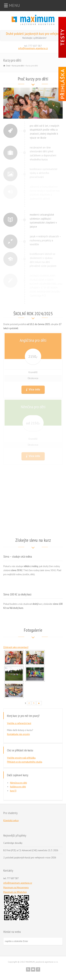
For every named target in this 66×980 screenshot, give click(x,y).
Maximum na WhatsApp (15, 892)
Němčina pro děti (18, 783)
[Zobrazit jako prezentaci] (16, 647)
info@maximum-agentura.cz (33, 48)
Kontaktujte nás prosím (18, 734)
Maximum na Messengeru (16, 888)
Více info (34, 388)
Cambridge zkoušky (13, 843)
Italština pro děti (18, 787)
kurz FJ (13, 791)
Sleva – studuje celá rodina (18, 557)
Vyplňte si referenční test (19, 723)
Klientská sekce (11, 820)
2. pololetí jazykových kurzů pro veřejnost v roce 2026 (30, 858)
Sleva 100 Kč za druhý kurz (17, 594)
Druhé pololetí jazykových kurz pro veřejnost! (34, 34)
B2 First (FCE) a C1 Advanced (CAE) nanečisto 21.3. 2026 (31, 850)
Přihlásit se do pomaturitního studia (25, 762)
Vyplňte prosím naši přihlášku (21, 758)
